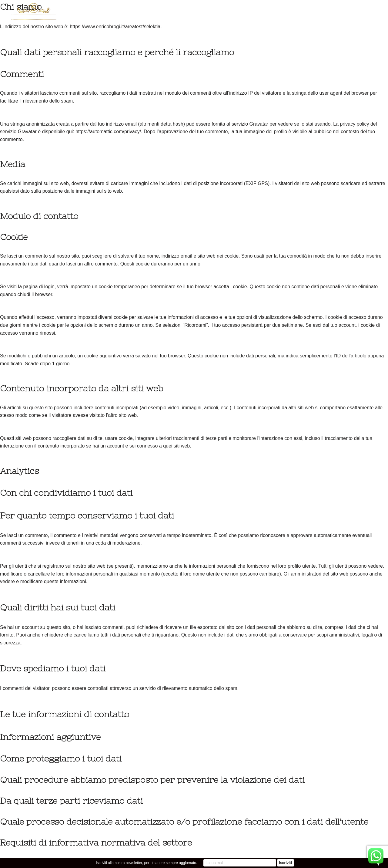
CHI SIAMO (129, 10)
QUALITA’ (286, 23)
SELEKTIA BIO (227, 10)
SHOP (311, 23)
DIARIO (315, 10)
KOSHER (258, 10)
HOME (101, 10)
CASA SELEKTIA (357, 23)
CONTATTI (256, 23)
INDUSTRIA (286, 10)
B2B (329, 23)
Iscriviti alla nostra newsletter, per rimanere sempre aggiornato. (146, 863)
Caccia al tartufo (353, 10)
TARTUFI (161, 10)
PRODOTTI (192, 10)
